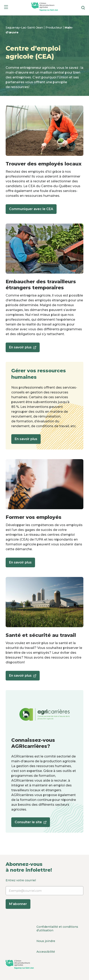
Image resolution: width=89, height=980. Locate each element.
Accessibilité (46, 952)
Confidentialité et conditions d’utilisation (57, 929)
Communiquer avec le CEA (31, 209)
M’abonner (18, 904)
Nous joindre (46, 941)
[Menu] (6, 8)
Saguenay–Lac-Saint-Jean (25, 28)
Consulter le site (31, 824)
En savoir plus (23, 349)
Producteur (54, 28)
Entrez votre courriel (44, 894)
